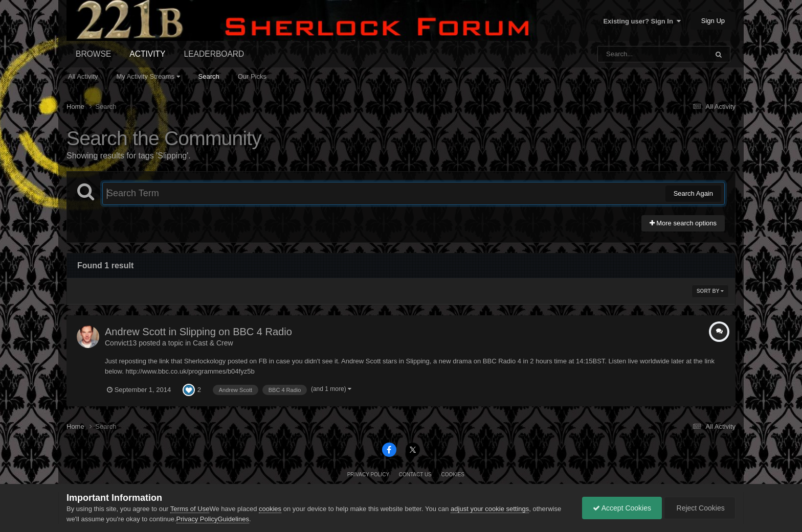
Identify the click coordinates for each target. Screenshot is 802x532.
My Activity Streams (148, 76)
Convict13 (121, 343)
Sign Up (713, 21)
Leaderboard (214, 54)
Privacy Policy (368, 475)
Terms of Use (190, 509)
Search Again (693, 193)
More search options (683, 223)
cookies (270, 509)
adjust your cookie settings (490, 509)
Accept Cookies (622, 508)
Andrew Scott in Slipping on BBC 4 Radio (198, 332)
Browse (93, 54)
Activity (147, 54)
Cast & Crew (213, 343)
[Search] (626, 54)
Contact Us (415, 475)
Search (209, 76)
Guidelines (233, 519)
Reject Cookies (700, 508)
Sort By (710, 291)
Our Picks (252, 76)
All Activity (83, 76)
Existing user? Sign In (642, 21)
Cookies (453, 475)
